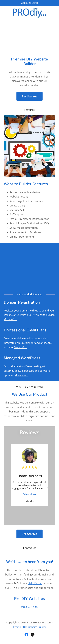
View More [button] (30, 494)
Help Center (35, 583)
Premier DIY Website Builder (30, 627)
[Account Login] (30, 3)
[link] (30, 13)
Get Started (30, 96)
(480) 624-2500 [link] (30, 607)
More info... (10, 319)
